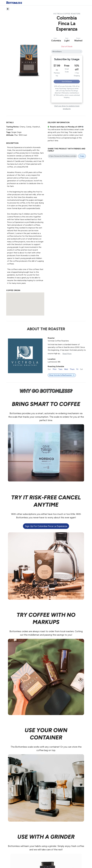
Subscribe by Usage (67, 59)
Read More (67, 354)
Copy (82, 156)
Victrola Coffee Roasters (67, 14)
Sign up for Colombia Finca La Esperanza (46, 526)
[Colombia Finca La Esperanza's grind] (67, 52)
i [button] (83, 127)
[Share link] (63, 156)
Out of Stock (67, 82)
